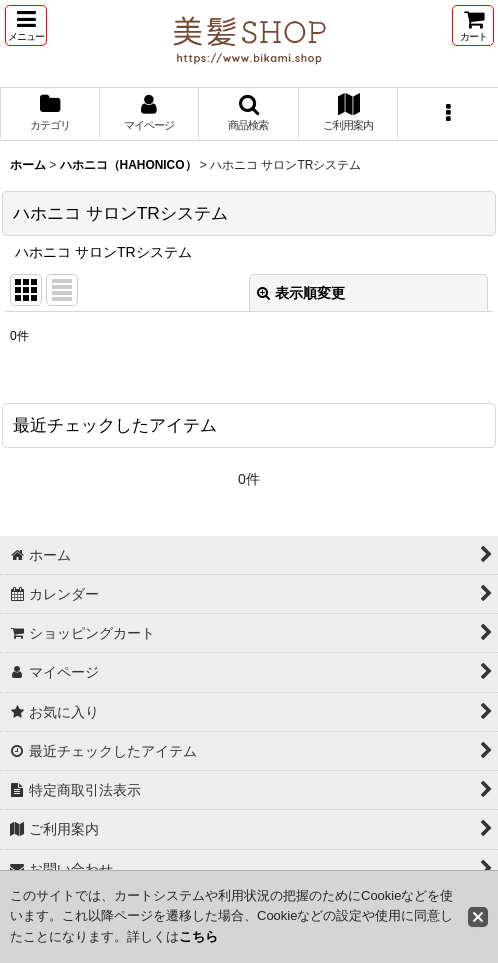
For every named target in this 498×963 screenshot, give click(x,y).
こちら (198, 936)
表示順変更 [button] (301, 293)
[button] (26, 25)
